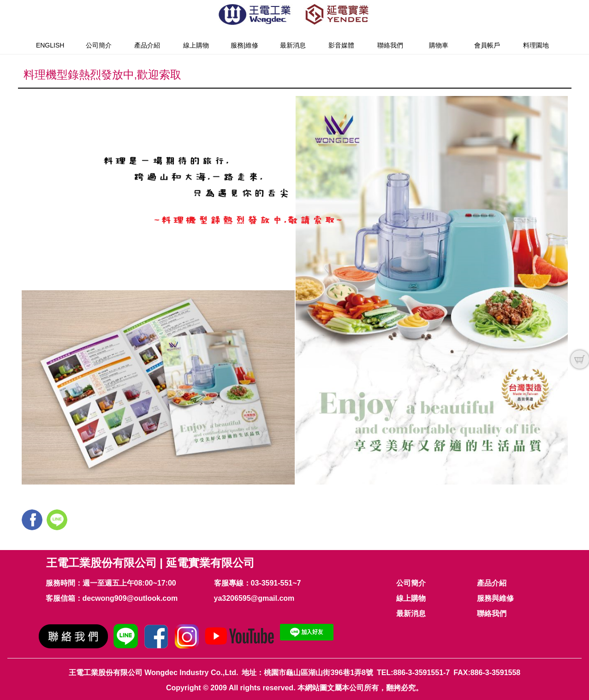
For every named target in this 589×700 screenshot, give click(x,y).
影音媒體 (341, 45)
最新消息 (293, 45)
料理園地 (536, 45)
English (50, 45)
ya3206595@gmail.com (254, 598)
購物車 (439, 45)
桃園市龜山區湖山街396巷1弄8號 (318, 673)
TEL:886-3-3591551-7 (413, 673)
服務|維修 (244, 45)
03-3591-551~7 (276, 583)
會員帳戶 (487, 45)
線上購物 (196, 45)
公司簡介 (99, 45)
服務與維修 (495, 598)
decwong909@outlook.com (130, 598)
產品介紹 (147, 45)
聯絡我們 (390, 45)
